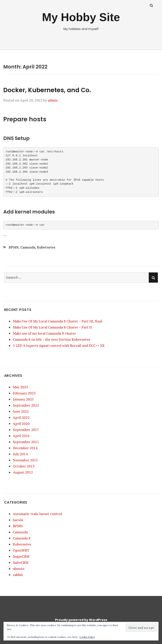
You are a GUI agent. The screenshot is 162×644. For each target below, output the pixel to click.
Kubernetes (46, 247)
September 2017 (26, 430)
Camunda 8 (22, 538)
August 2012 (23, 472)
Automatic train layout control (37, 514)
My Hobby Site (81, 17)
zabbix (18, 575)
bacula (18, 520)
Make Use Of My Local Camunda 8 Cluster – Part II (52, 327)
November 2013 (25, 460)
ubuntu (19, 569)
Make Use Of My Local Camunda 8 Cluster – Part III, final (58, 321)
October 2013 (24, 466)
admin (53, 100)
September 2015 (26, 442)
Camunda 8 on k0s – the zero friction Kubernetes (51, 339)
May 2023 (20, 387)
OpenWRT (21, 550)
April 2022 (21, 417)
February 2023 (24, 393)
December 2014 (25, 448)
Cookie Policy (87, 637)
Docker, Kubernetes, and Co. (47, 90)
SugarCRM (21, 556)
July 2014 (20, 454)
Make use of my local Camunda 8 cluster (44, 333)
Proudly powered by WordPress (81, 620)
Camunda (28, 247)
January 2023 (23, 399)
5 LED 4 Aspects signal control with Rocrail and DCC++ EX (59, 345)
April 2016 (21, 436)
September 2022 (26, 405)
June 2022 (21, 411)
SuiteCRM (21, 562)
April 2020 (21, 424)
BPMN (14, 247)
